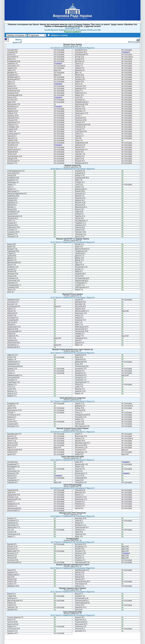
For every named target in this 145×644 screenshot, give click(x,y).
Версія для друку (134, 41)
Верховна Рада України (72, 16)
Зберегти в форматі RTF (13, 40)
